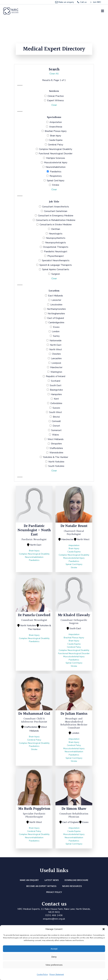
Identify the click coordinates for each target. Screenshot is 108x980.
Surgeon (56, 274)
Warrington (56, 372)
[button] (104, 929)
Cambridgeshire (56, 323)
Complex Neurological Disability (56, 149)
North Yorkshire (56, 462)
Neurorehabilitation (56, 167)
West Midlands (56, 439)
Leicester (56, 300)
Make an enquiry (29, 880)
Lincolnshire (56, 305)
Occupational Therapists (56, 247)
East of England (56, 318)
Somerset (56, 430)
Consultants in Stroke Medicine (56, 225)
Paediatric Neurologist (56, 252)
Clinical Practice (56, 96)
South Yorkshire (56, 466)
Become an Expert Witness (41, 886)
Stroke (56, 185)
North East (56, 345)
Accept (54, 949)
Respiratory (56, 176)
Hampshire (56, 394)
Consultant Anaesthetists (56, 207)
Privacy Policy (54, 892)
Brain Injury (56, 136)
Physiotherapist (56, 256)
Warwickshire (56, 453)
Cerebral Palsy (56, 145)
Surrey (56, 336)
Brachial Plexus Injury (56, 131)
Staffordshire (56, 448)
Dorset (56, 426)
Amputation (56, 122)
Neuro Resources (72, 886)
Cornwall (56, 421)
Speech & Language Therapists (56, 265)
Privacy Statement (57, 974)
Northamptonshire (56, 309)
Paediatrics (56, 172)
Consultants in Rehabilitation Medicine (56, 220)
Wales (56, 435)
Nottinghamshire (56, 314)
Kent (56, 399)
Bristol (56, 417)
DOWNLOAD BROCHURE (76, 880)
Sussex (56, 408)
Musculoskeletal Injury (56, 163)
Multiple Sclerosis (56, 158)
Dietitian (56, 229)
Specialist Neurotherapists (56, 260)
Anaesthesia (56, 127)
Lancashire (56, 358)
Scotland (56, 381)
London (56, 331)
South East (56, 385)
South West (56, 412)
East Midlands (56, 296)
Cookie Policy (42, 974)
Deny (54, 957)
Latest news (52, 880)
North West (56, 349)
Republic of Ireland (56, 376)
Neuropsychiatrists (56, 238)
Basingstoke (56, 390)
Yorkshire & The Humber (56, 457)
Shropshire (56, 444)
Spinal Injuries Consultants (56, 269)
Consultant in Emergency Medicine (56, 216)
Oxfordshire (56, 403)
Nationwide (56, 341)
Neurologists (56, 234)
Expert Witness (56, 100)
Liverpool (56, 363)
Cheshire (56, 354)
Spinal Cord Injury (56, 181)
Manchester (56, 367)
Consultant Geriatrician (56, 211)
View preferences (54, 965)
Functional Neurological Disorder (56, 154)
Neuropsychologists (56, 243)
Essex (56, 327)
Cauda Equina (56, 140)
